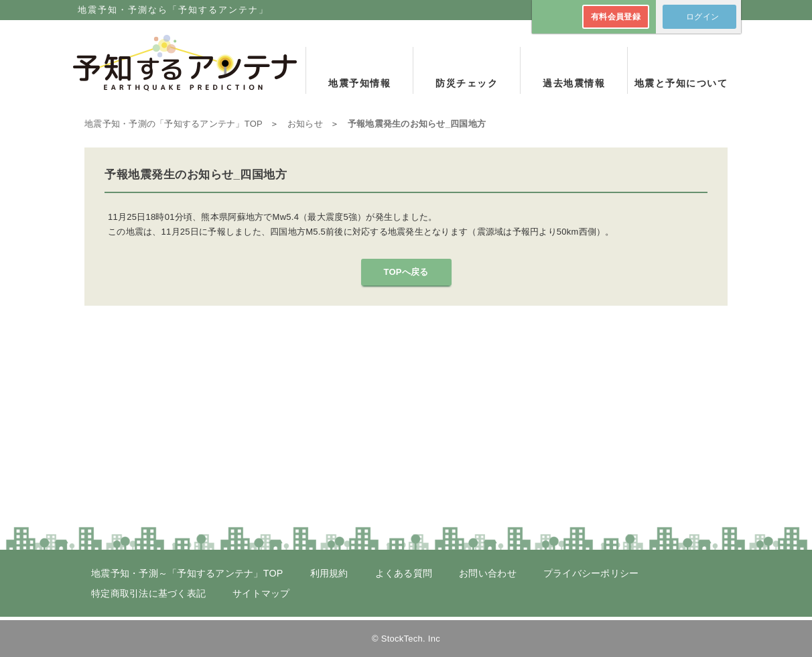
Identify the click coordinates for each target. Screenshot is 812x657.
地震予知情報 (359, 83)
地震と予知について (681, 83)
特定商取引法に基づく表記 (148, 593)
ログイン (702, 17)
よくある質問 (404, 573)
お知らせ (305, 124)
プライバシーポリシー (591, 573)
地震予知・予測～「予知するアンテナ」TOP (187, 573)
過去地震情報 (574, 83)
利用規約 (329, 573)
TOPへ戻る (406, 272)
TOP (174, 124)
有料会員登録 (616, 17)
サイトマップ (261, 593)
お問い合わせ (488, 573)
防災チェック (467, 83)
